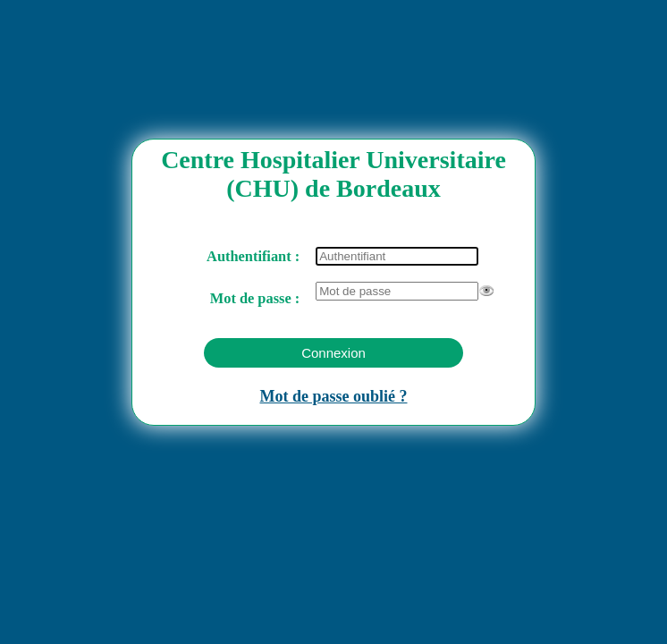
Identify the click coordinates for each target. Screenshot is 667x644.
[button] (333, 353)
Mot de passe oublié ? (333, 396)
